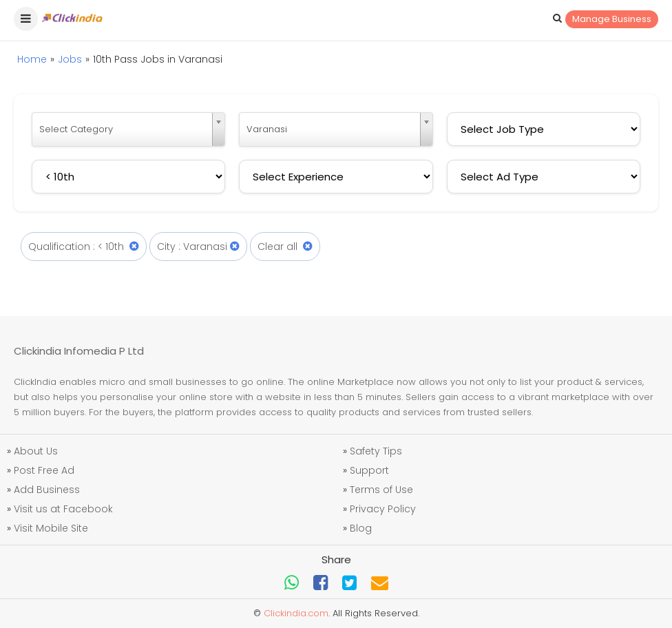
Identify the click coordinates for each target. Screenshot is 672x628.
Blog (361, 528)
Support (369, 470)
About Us (36, 451)
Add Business (47, 490)
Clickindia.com (296, 613)
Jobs (70, 59)
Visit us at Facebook (63, 509)
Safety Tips (376, 451)
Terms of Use (381, 490)
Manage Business (612, 19)
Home (32, 59)
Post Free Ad (44, 470)
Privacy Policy (383, 509)
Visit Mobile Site (51, 528)
